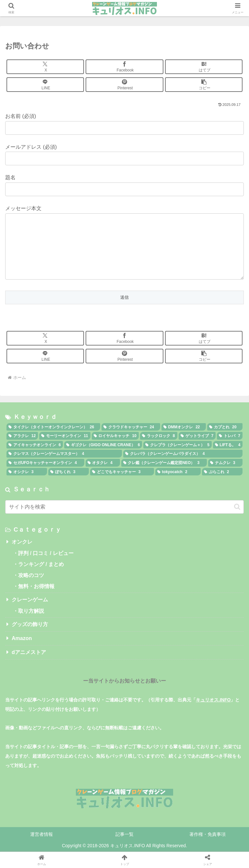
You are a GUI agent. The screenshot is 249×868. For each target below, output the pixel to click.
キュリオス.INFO (213, 713)
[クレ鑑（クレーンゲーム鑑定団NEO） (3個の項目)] (164, 476)
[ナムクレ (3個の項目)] (225, 476)
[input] (124, 520)
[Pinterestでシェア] (124, 85)
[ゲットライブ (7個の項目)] (197, 449)
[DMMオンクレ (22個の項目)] (184, 440)
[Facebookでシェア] (124, 67)
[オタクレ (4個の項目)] (103, 476)
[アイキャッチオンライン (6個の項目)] (35, 458)
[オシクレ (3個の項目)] (27, 485)
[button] (204, 85)
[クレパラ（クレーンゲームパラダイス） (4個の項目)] (183, 467)
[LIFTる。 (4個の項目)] (228, 458)
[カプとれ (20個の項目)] (225, 440)
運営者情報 (41, 847)
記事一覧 (124, 847)
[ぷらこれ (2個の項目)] (222, 485)
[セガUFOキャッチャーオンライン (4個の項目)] (45, 476)
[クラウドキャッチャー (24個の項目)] (131, 440)
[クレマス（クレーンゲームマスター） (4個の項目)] (64, 467)
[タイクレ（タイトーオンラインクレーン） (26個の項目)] (53, 440)
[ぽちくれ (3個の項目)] (69, 485)
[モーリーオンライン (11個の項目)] (65, 449)
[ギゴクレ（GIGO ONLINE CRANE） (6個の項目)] (103, 458)
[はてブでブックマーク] (204, 67)
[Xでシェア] (45, 67)
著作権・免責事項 (207, 847)
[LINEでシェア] (45, 85)
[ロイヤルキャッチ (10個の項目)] (115, 449)
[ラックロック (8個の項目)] (159, 449)
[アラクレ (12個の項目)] (22, 449)
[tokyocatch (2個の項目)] (178, 485)
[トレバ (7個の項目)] (230, 449)
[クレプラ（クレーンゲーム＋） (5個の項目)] (177, 458)
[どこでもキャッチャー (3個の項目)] (122, 485)
